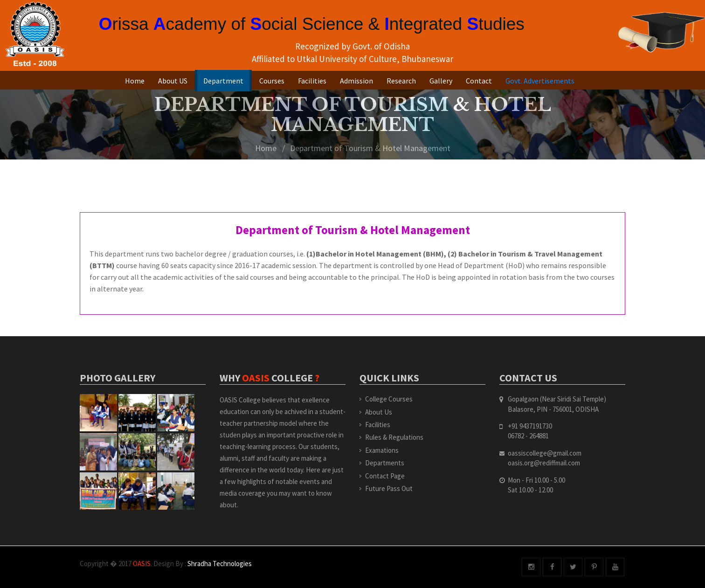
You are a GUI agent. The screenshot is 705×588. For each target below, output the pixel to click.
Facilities (312, 81)
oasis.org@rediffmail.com (544, 463)
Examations (382, 450)
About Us (379, 412)
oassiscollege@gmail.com (545, 453)
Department (223, 81)
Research (401, 81)
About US (173, 81)
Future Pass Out (389, 488)
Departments (385, 463)
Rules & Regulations (394, 437)
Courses (272, 81)
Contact (479, 81)
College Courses (389, 399)
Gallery (441, 81)
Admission (356, 81)
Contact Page (385, 476)
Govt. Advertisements (540, 81)
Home (135, 81)
